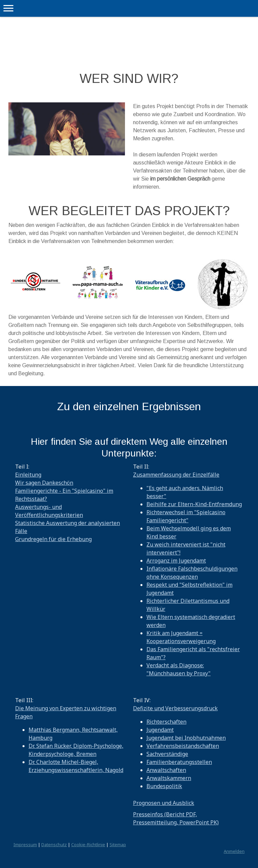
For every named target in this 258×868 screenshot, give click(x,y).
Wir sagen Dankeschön (44, 483)
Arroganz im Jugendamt (176, 561)
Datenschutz (54, 845)
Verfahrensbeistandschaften (183, 746)
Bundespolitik (164, 786)
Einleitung (28, 475)
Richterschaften (166, 722)
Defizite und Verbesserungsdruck (175, 708)
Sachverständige (167, 754)
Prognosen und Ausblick (164, 803)
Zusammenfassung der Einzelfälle (176, 475)
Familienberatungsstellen (179, 762)
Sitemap (118, 845)
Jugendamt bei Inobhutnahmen (186, 738)
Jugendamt (160, 730)
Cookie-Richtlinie (88, 845)
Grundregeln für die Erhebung (53, 539)
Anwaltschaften (166, 770)
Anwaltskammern (169, 778)
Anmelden (234, 851)
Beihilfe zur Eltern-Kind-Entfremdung (194, 504)
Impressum (25, 845)
